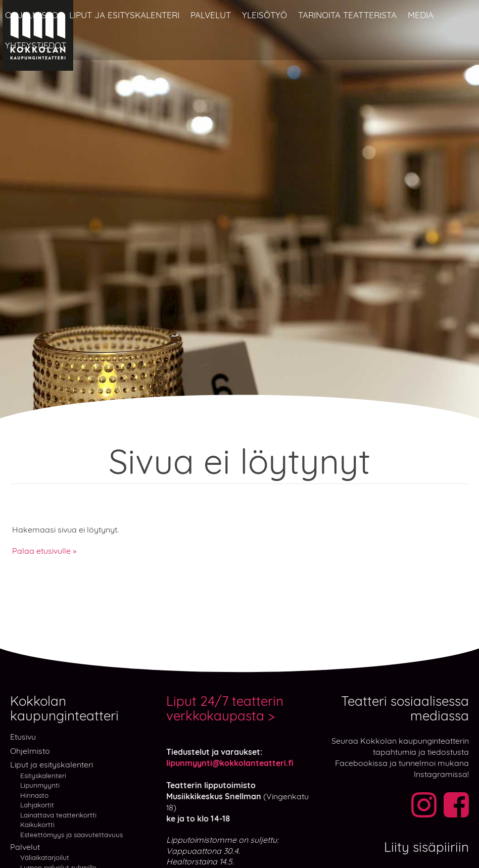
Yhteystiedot (36, 45)
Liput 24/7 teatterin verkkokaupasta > (225, 709)
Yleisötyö (265, 15)
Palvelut (211, 15)
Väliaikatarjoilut (45, 857)
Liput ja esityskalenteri (124, 15)
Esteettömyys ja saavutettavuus (71, 834)
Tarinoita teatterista (347, 15)
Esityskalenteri (43, 776)
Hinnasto (34, 795)
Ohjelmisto (32, 15)
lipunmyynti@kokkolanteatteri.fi (230, 763)
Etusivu (23, 737)
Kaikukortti (37, 824)
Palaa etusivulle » (44, 551)
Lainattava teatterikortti (58, 815)
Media (421, 15)
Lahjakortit (37, 805)
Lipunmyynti (40, 785)
